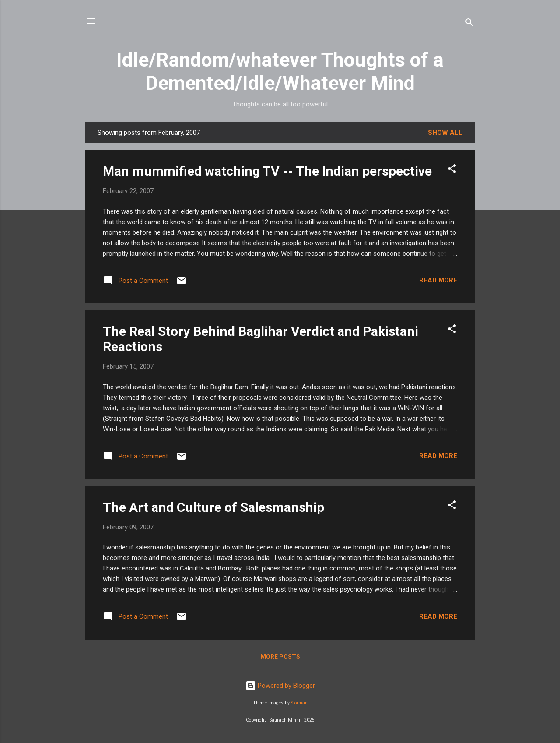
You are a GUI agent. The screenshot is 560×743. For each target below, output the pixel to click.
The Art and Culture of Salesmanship (213, 507)
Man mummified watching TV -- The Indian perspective (267, 171)
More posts (280, 657)
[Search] (469, 24)
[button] (452, 170)
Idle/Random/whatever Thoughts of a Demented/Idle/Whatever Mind (280, 71)
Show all (445, 133)
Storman (299, 703)
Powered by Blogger (280, 686)
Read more (438, 280)
